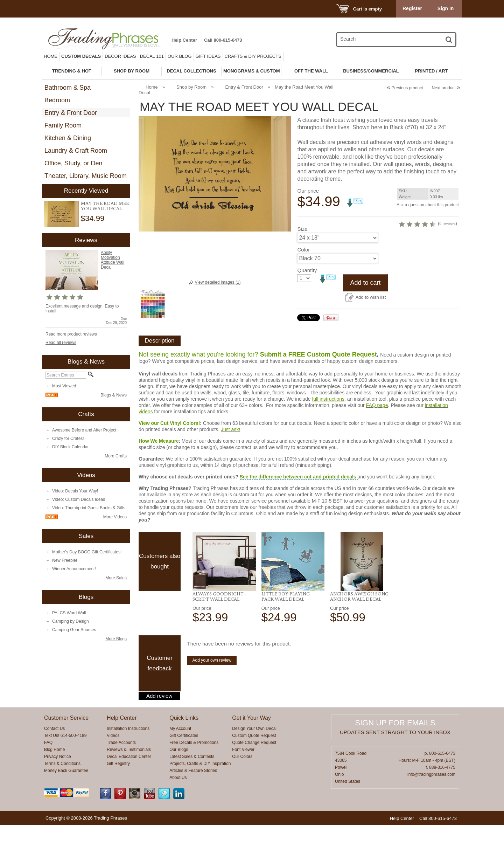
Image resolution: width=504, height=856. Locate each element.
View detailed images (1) (218, 282)
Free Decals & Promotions (194, 773)
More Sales (116, 578)
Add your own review (212, 691)
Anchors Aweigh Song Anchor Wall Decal (359, 627)
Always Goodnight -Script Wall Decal (219, 627)
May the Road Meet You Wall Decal (106, 206)
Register (412, 8)
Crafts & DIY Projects (253, 56)
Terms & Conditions (62, 794)
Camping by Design (71, 621)
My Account (180, 759)
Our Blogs (179, 780)
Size (302, 263)
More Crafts (116, 456)
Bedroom (57, 100)
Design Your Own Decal (254, 759)
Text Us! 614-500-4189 (65, 766)
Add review (159, 727)
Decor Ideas (120, 56)
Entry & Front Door (71, 113)
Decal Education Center (129, 787)
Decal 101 (152, 56)
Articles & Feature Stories (193, 801)
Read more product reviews (71, 334)
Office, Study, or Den (73, 163)
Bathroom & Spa (68, 88)
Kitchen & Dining (68, 138)
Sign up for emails (395, 754)
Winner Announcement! (74, 569)
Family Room (63, 125)
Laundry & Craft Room (76, 151)
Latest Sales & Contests (192, 787)
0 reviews (415, 257)
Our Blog (180, 56)
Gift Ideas (208, 56)
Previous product (405, 88)
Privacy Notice (58, 787)
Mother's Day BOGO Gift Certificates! (87, 552)
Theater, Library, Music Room (86, 176)
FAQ (48, 773)
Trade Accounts (121, 773)
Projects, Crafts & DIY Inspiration (200, 794)
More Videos (115, 517)
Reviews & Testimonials (129, 780)
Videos (113, 766)
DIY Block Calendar (71, 447)
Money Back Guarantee (66, 801)
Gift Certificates (184, 766)
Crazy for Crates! (68, 439)
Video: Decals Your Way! (75, 491)
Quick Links (184, 749)
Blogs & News (114, 395)
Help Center (184, 40)
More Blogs (116, 639)
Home (51, 56)
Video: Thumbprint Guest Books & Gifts (89, 508)
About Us (178, 808)
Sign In (446, 8)
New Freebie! (65, 560)
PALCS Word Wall (69, 613)
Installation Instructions (128, 759)
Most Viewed (64, 386)
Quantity (307, 304)
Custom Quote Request (254, 766)
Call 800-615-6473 (223, 40)
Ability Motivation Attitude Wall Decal (113, 260)
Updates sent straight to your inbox (395, 763)
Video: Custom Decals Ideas (79, 499)
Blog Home (54, 780)
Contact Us (54, 759)
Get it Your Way (251, 749)
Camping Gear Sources (74, 630)
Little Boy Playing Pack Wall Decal (286, 627)
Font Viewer (243, 780)
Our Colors (242, 787)
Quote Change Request (254, 773)
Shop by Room (191, 87)
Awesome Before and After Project (84, 430)
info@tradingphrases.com (431, 805)
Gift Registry (118, 794)
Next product (446, 88)
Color (303, 283)
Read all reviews (61, 343)
